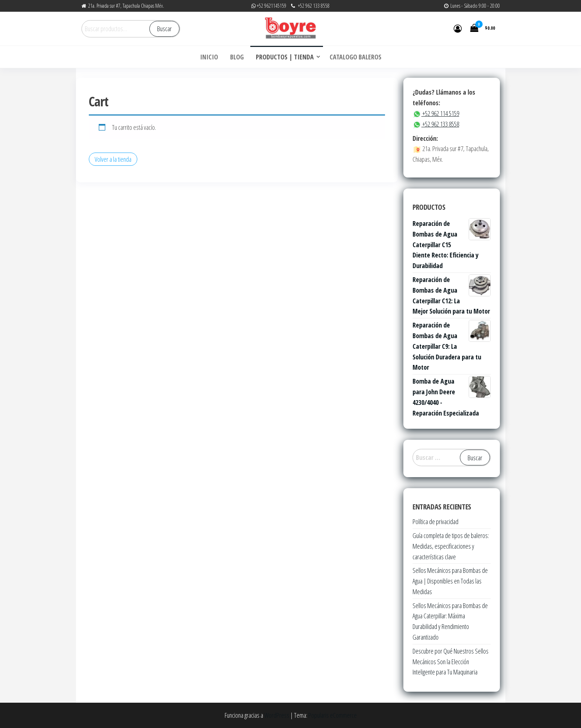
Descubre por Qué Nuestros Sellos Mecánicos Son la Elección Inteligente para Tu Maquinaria (451, 662)
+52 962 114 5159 (436, 113)
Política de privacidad (435, 522)
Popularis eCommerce (333, 715)
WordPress (277, 715)
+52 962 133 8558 (436, 124)
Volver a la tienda (113, 159)
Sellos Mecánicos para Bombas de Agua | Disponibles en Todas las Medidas (450, 581)
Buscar (164, 29)
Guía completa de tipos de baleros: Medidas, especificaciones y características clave (451, 546)
